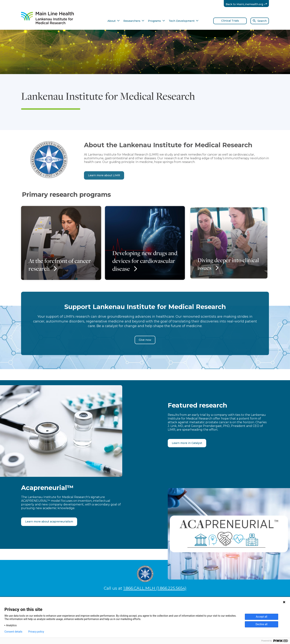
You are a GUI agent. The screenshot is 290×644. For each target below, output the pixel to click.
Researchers (134, 21)
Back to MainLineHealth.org (247, 4)
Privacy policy (36, 632)
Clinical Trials (230, 21)
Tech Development (184, 21)
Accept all (262, 617)
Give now (145, 348)
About (114, 21)
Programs (156, 21)
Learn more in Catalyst (187, 443)
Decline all (262, 624)
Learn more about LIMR (104, 175)
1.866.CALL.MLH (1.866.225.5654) (155, 588)
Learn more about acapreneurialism (49, 522)
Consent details (13, 632)
